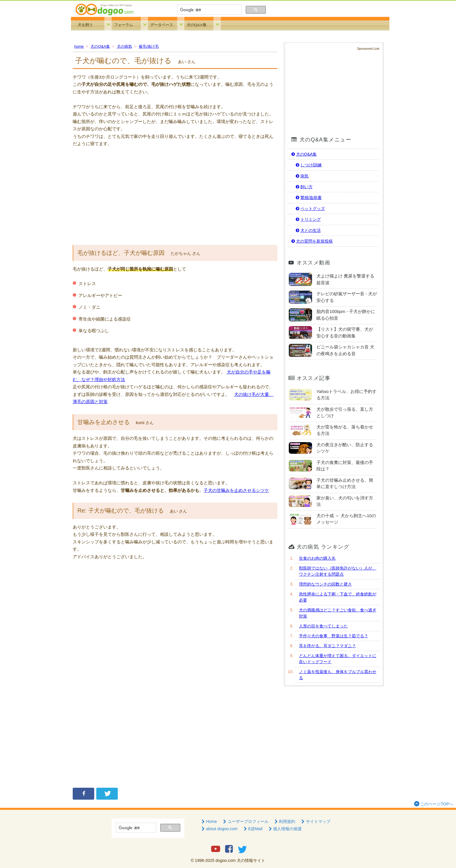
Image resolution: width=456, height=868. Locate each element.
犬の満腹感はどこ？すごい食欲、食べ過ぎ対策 (338, 613)
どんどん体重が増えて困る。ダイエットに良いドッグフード (338, 659)
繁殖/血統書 (308, 198)
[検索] (209, 10)
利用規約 (284, 821)
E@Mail (253, 829)
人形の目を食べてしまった (323, 626)
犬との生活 (308, 230)
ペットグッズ (310, 209)
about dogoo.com (219, 829)
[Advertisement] (175, 195)
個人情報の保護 (285, 829)
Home (209, 821)
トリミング (308, 219)
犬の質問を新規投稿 (311, 241)
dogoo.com (226, 860)
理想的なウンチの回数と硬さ (325, 584)
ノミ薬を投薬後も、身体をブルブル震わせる (338, 675)
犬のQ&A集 (197, 25)
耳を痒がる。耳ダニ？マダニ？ (327, 646)
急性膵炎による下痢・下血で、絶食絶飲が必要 (338, 597)
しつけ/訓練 (308, 165)
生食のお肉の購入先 (317, 558)
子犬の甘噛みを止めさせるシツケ (236, 490)
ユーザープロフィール (245, 821)
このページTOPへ (433, 804)
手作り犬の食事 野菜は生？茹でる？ (334, 636)
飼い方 (304, 187)
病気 (302, 176)
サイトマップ (315, 821)
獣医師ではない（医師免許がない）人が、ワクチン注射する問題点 (338, 571)
